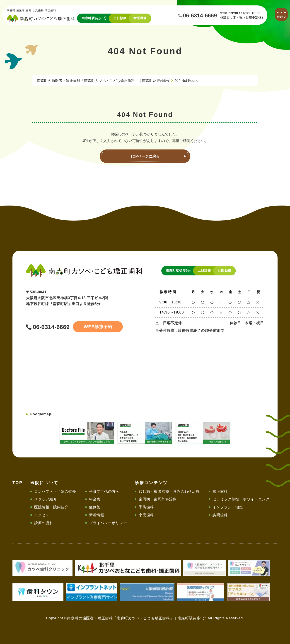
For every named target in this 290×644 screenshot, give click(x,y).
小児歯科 (146, 515)
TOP (18, 483)
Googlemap (40, 414)
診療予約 (98, 327)
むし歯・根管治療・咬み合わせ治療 (169, 491)
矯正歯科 (220, 491)
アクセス (42, 515)
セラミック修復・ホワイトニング (241, 499)
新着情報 (97, 515)
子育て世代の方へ (104, 491)
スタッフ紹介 (46, 499)
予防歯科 (146, 507)
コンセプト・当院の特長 (55, 491)
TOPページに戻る (145, 156)
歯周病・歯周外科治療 (158, 499)
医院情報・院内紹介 (51, 507)
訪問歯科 (220, 515)
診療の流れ (44, 523)
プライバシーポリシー (108, 523)
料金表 (95, 499)
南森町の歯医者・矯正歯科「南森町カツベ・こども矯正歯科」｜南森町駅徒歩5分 (103, 81)
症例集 (95, 507)
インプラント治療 (228, 507)
